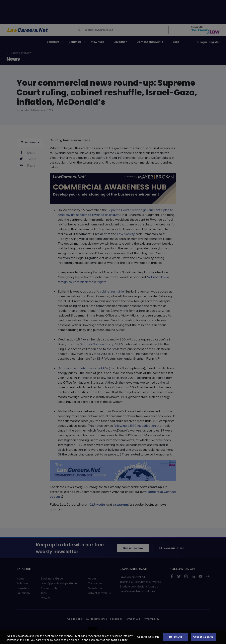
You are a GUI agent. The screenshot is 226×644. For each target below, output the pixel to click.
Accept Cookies (203, 639)
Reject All (176, 639)
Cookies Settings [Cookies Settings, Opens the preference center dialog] (148, 639)
